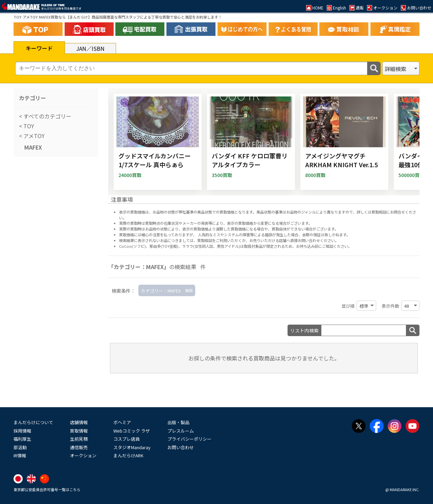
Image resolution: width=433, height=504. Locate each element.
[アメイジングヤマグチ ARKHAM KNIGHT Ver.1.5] (344, 142)
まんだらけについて (33, 422)
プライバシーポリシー (189, 439)
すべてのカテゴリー (47, 116)
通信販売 (79, 447)
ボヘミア (122, 422)
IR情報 (20, 455)
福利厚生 (22, 439)
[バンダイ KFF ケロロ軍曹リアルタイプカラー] (251, 142)
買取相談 (205, 240)
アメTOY (33, 136)
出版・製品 (178, 422)
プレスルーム (181, 431)
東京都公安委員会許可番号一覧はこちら (47, 489)
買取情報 (79, 431)
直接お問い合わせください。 (314, 240)
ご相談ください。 (337, 246)
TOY (28, 126)
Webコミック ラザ (132, 431)
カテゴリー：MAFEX (161, 291)
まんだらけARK (128, 455)
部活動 (20, 447)
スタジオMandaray (132, 447)
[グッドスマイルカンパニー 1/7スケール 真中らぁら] (158, 142)
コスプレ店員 (127, 439)
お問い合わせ (181, 447)
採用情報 (22, 431)
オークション (83, 455)
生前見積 (79, 439)
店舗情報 (79, 422)
